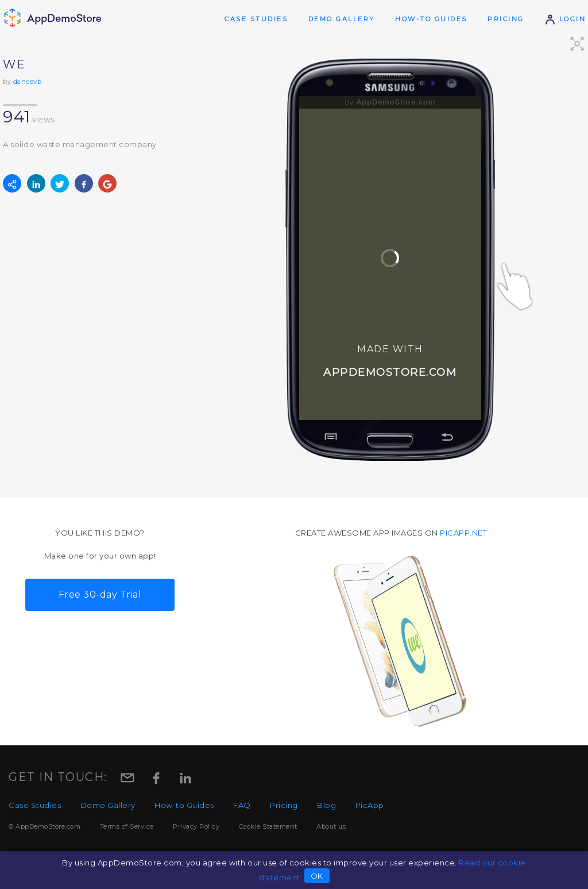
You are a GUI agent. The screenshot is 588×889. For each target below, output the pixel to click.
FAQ (242, 805)
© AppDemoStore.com (45, 826)
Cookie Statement (268, 826)
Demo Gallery (342, 19)
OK (317, 876)
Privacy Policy (196, 826)
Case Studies (256, 19)
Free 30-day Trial (100, 594)
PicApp (370, 805)
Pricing (506, 19)
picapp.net (463, 533)
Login (565, 19)
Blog (326, 805)
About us (331, 826)
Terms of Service (127, 826)
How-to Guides (431, 19)
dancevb (28, 82)
